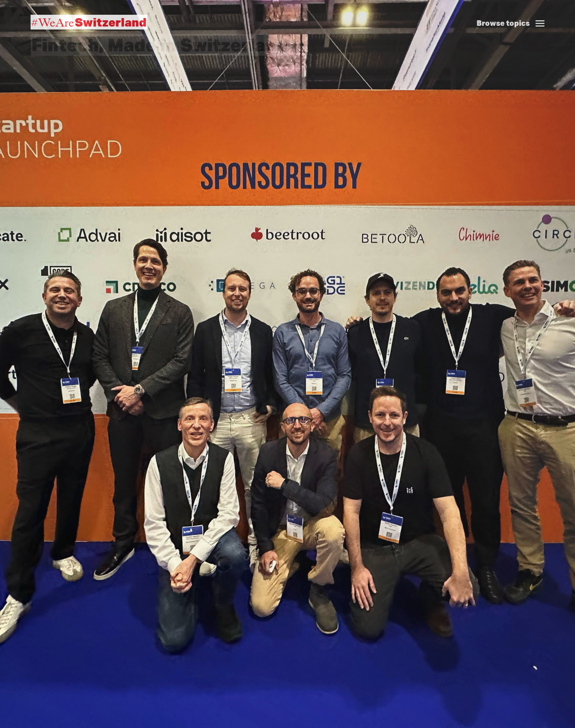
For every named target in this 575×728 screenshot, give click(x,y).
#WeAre (89, 22)
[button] (513, 15)
